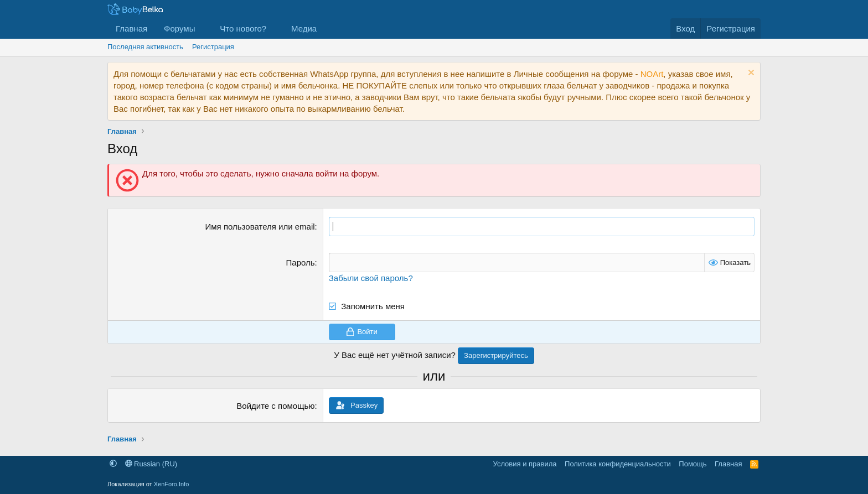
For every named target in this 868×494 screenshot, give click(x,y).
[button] (204, 28)
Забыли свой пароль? (371, 278)
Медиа (304, 28)
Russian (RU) (151, 464)
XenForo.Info (172, 484)
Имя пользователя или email (260, 227)
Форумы (179, 28)
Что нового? (243, 28)
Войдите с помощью (275, 406)
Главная (131, 28)
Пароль (301, 262)
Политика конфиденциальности (618, 464)
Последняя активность (145, 47)
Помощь (693, 464)
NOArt (652, 74)
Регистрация (213, 47)
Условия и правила (525, 464)
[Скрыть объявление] (750, 74)
